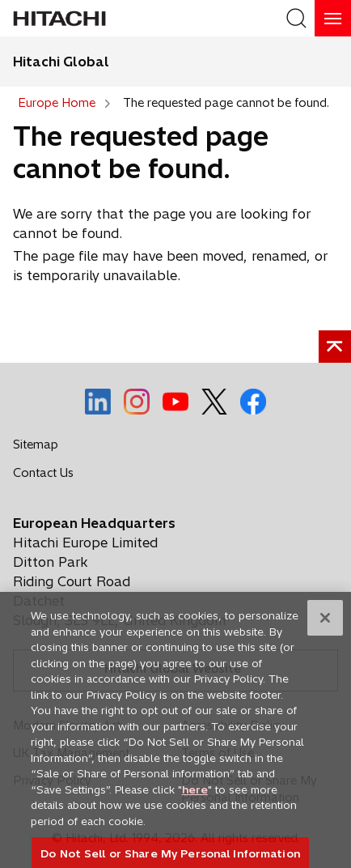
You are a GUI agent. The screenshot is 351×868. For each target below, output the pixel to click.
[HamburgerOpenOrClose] (333, 18)
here (195, 797)
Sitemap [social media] (36, 445)
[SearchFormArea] (296, 18)
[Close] (325, 626)
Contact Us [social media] (48, 476)
